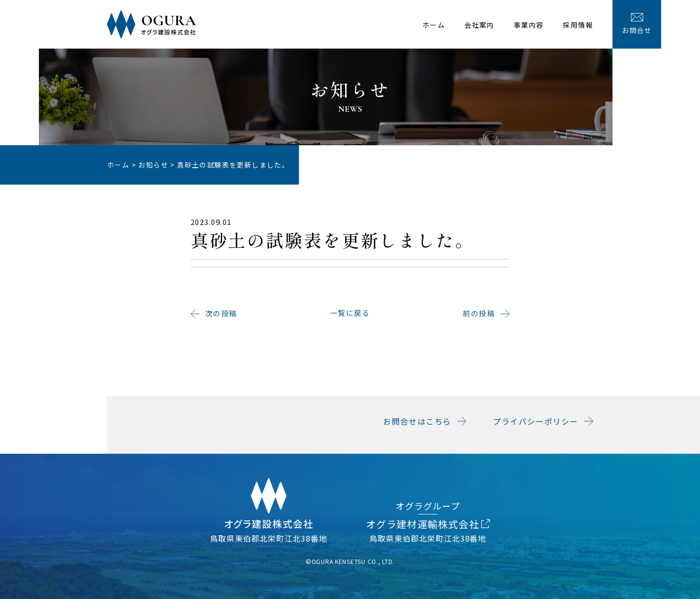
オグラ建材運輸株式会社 (428, 524)
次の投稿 (221, 317)
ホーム (434, 25)
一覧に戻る (350, 317)
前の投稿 (479, 317)
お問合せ (637, 24)
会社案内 (479, 25)
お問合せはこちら (417, 421)
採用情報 (578, 25)
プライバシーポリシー (536, 421)
